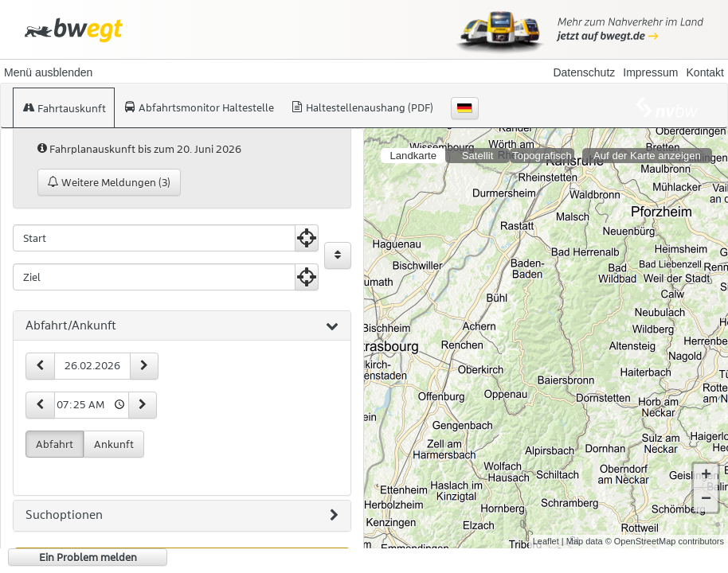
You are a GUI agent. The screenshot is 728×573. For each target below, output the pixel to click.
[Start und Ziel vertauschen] (338, 255)
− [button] (706, 500)
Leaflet (546, 541)
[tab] (182, 326)
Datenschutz (584, 72)
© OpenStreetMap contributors (665, 541)
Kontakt (705, 72)
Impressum (650, 72)
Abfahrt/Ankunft (182, 326)
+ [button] (706, 476)
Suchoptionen (182, 516)
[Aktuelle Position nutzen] (307, 238)
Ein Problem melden (88, 557)
